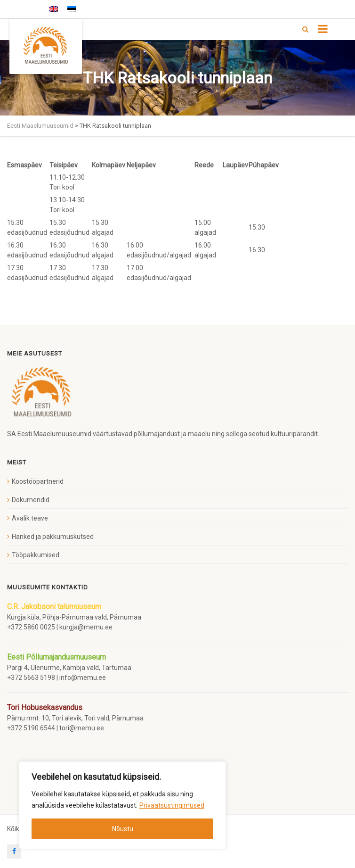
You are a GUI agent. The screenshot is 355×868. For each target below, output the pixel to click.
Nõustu (123, 829)
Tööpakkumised (36, 555)
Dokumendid (31, 500)
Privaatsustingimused (172, 805)
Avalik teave (30, 518)
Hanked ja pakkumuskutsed (53, 537)
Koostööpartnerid (38, 481)
